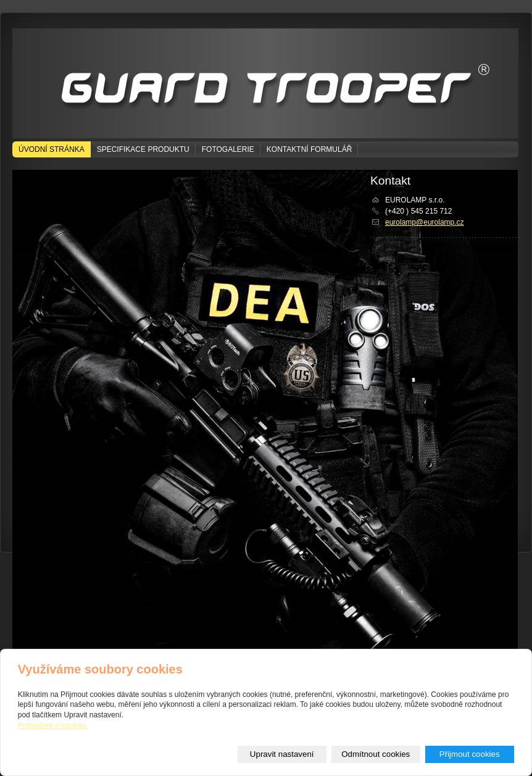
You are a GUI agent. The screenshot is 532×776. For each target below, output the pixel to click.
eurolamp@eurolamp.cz (425, 222)
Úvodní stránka (52, 149)
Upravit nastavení (282, 754)
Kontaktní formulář (309, 149)
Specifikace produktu (143, 149)
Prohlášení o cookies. (53, 725)
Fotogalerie (228, 149)
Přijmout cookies (470, 754)
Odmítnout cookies (376, 754)
